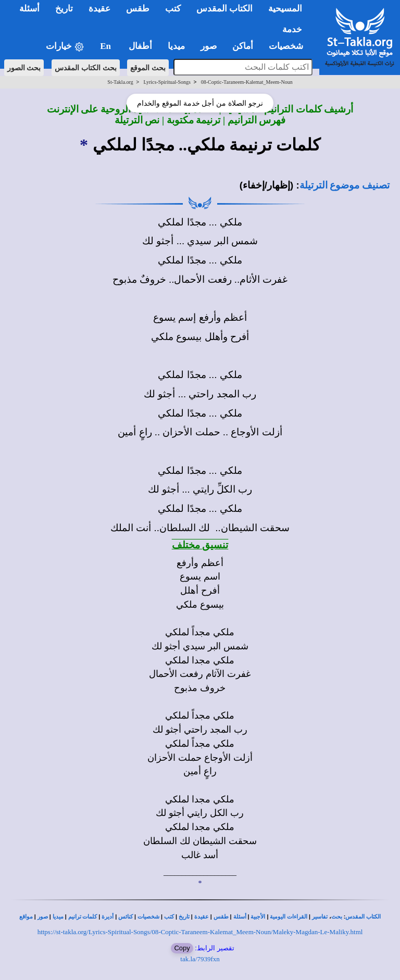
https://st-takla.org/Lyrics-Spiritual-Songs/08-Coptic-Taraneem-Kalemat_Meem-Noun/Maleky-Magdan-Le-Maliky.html (200, 932)
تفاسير (320, 917)
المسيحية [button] (285, 9)
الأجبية (258, 917)
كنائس (126, 917)
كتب (169, 917)
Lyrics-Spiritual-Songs (167, 82)
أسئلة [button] (29, 9)
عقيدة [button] (99, 9)
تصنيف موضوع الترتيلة (345, 185)
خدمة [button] (292, 29)
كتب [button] (173, 9)
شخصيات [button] (289, 46)
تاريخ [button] (64, 9)
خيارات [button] (65, 47)
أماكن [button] (243, 46)
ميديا (58, 917)
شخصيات (148, 917)
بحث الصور (24, 68)
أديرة (108, 917)
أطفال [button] (140, 46)
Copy (182, 948)
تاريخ (184, 917)
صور (43, 917)
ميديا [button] (176, 46)
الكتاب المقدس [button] (224, 9)
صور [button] (209, 46)
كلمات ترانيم (83, 917)
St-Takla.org (120, 82)
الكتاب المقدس (363, 917)
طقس (221, 917)
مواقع (26, 917)
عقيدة (202, 917)
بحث (337, 917)
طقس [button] (138, 9)
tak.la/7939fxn (200, 959)
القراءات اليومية (289, 917)
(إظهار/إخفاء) (267, 185)
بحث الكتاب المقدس (86, 68)
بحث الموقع (148, 68)
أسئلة (240, 917)
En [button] (107, 46)
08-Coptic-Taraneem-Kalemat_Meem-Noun (247, 82)
